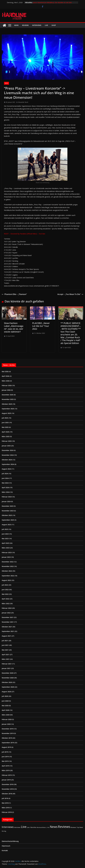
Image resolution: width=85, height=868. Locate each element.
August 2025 (6, 413)
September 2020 (8, 687)
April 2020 (6, 710)
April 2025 (6, 432)
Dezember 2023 (8, 506)
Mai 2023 (5, 539)
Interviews (37, 25)
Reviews (25, 25)
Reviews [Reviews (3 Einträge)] (73, 827)
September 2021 (8, 631)
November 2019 (8, 733)
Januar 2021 (6, 668)
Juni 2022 (5, 590)
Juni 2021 (5, 645)
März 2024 (6, 492)
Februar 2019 (7, 775)
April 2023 (6, 543)
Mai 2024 (5, 483)
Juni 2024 (5, 478)
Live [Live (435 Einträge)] (24, 827)
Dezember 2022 (8, 562)
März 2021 (6, 659)
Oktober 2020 (7, 682)
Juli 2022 (5, 585)
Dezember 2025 (8, 395)
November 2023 (8, 511)
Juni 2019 (5, 757)
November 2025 (8, 399)
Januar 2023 (6, 557)
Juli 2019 (5, 752)
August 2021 (6, 636)
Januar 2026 (6, 390)
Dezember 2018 (8, 784)
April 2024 (6, 487)
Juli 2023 (5, 529)
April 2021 (6, 655)
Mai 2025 (5, 427)
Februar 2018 (7, 812)
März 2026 (6, 381)
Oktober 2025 (7, 404)
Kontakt (5, 850)
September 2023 (8, 520)
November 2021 (8, 622)
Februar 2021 (7, 664)
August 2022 (6, 580)
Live (46, 25)
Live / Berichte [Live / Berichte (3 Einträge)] (32, 827)
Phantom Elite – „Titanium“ (14, 294)
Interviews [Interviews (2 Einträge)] (17, 827)
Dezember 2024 (8, 450)
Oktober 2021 (7, 627)
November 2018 (8, 789)
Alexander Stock (23, 102)
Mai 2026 (5, 371)
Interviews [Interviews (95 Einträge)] (8, 827)
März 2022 (6, 603)
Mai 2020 (5, 706)
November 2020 (8, 678)
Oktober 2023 (7, 515)
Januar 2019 (6, 780)
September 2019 (8, 743)
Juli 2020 (5, 696)
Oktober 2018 (7, 794)
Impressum (6, 846)
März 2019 (6, 770)
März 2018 (6, 808)
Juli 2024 (5, 474)
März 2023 (6, 548)
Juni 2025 (5, 423)
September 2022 (8, 576)
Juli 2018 (5, 798)
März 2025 (6, 436)
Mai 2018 (5, 803)
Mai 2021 (5, 650)
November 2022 (8, 566)
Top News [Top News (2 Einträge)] (80, 827)
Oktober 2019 (7, 738)
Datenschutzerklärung (10, 841)
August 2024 (6, 469)
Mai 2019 (5, 761)
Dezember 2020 (8, 673)
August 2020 (6, 692)
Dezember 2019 (8, 729)
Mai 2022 (5, 594)
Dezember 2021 (8, 617)
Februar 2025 (7, 441)
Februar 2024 (7, 497)
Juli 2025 (5, 418)
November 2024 (8, 455)
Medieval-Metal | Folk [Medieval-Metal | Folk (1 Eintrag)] (43, 827)
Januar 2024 (6, 501)
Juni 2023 (5, 534)
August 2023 (6, 525)
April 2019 (6, 766)
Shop (54, 25)
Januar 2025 (6, 446)
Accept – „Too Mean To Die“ (70, 294)
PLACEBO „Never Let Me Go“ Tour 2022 (41, 326)
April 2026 (6, 376)
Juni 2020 (5, 701)
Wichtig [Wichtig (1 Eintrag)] (4, 831)
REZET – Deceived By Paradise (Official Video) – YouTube (25, 234)
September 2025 (8, 409)
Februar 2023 (7, 552)
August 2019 (6, 747)
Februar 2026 (7, 385)
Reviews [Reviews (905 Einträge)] (64, 827)
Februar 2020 (7, 719)
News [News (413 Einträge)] (54, 827)
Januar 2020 (6, 724)
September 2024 (8, 464)
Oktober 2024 (7, 460)
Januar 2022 (6, 613)
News (16, 25)
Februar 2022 (7, 608)
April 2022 (6, 599)
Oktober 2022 (7, 571)
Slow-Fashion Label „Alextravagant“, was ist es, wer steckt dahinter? (14, 327)
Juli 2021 (5, 641)
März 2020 (6, 715)
